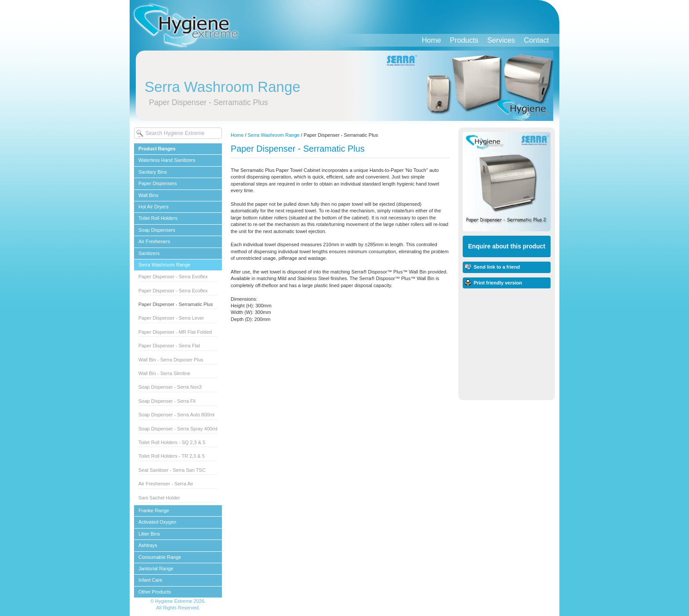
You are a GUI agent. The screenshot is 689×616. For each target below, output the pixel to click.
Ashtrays (148, 545)
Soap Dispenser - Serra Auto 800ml (176, 415)
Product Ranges (157, 149)
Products (464, 40)
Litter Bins (149, 534)
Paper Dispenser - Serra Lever (171, 318)
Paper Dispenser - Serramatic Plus (176, 304)
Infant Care (150, 580)
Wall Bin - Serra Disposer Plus (171, 360)
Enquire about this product (507, 246)
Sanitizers (149, 253)
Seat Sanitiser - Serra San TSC (172, 470)
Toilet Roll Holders (158, 218)
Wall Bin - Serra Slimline (164, 373)
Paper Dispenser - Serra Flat (169, 346)
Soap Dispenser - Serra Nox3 (170, 387)
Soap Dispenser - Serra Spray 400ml (178, 429)
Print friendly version (498, 283)
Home (432, 40)
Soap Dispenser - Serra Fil (167, 401)
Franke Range (154, 510)
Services (501, 40)
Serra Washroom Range (164, 265)
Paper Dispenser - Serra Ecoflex (173, 291)
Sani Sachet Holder (159, 498)
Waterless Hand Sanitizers (167, 160)
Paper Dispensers (158, 183)
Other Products (155, 592)
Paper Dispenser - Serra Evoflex (173, 277)
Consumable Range (160, 557)
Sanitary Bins (153, 172)
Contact (536, 40)
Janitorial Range (156, 569)
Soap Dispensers (157, 230)
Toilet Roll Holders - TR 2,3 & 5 (172, 456)
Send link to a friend (497, 267)
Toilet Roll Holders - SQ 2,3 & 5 (172, 442)
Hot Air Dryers (153, 207)
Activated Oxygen (157, 522)
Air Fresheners (154, 241)
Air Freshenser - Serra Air (166, 484)
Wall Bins (148, 195)
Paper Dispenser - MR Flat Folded (175, 332)
